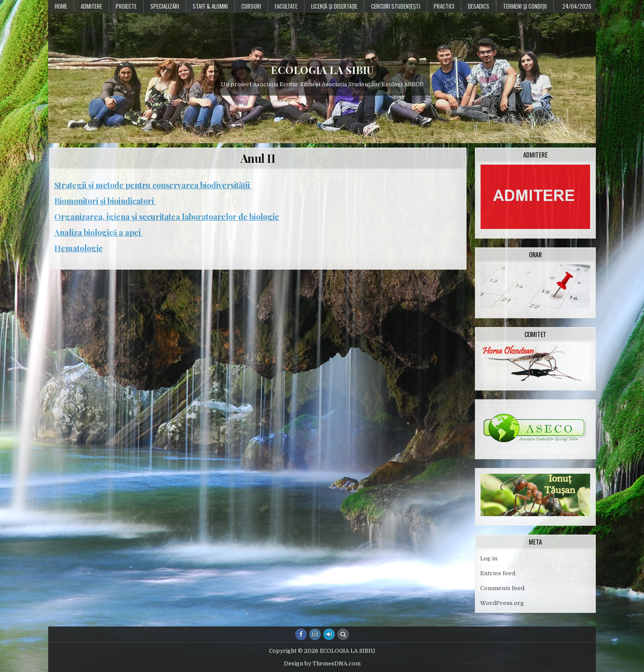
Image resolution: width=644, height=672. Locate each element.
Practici (444, 6)
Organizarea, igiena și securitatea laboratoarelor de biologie (167, 217)
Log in (489, 558)
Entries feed (498, 573)
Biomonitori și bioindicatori (105, 201)
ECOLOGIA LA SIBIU (322, 70)
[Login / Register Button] (329, 634)
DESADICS (479, 6)
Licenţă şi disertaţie (334, 6)
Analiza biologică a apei (98, 232)
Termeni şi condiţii (525, 6)
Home (61, 6)
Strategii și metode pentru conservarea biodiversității (153, 185)
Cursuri (251, 6)
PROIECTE (126, 6)
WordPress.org (502, 603)
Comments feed (502, 588)
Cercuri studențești (396, 6)
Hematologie (79, 248)
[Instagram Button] (315, 634)
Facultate (286, 6)
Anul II (258, 158)
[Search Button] (343, 634)
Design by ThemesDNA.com (322, 664)
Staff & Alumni (210, 6)
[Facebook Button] (301, 634)
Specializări (165, 6)
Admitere (91, 6)
